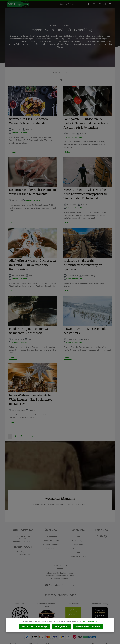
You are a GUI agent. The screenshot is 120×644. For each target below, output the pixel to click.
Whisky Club (51, 540)
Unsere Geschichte (51, 536)
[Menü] (93, 4)
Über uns (51, 521)
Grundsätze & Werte (51, 532)
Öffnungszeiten (51, 528)
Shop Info (78, 521)
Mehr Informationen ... (88, 621)
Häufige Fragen (78, 532)
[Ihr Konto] (104, 4)
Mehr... (13, 147)
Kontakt (78, 641)
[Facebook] (97, 529)
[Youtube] (102, 529)
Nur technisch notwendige (37, 627)
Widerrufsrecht (107, 641)
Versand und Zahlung (91, 641)
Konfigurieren (61, 627)
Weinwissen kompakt (19, 130)
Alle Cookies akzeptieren (85, 627)
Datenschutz (78, 540)
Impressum (78, 536)
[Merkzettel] (99, 4)
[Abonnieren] (73, 577)
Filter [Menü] (60, 77)
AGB (78, 544)
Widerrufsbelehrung (78, 548)
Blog (78, 528)
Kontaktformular (23, 546)
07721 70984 (23, 538)
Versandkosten (54, 636)
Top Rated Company (100, 595)
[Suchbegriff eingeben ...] (72, 4)
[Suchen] (87, 4)
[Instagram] (105, 529)
